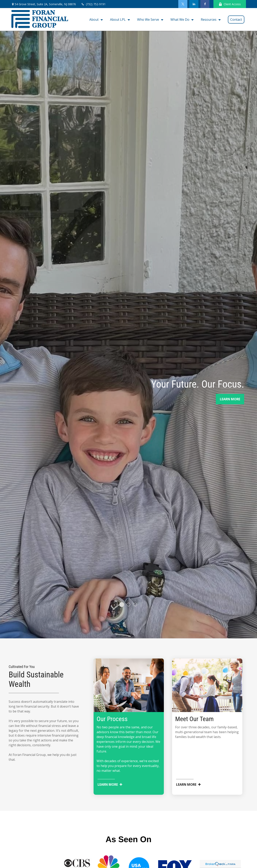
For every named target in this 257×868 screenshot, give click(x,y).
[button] (95, 20)
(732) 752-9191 (93, 4)
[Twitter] (183, 4)
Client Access (230, 4)
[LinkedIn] (194, 4)
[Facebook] (205, 4)
